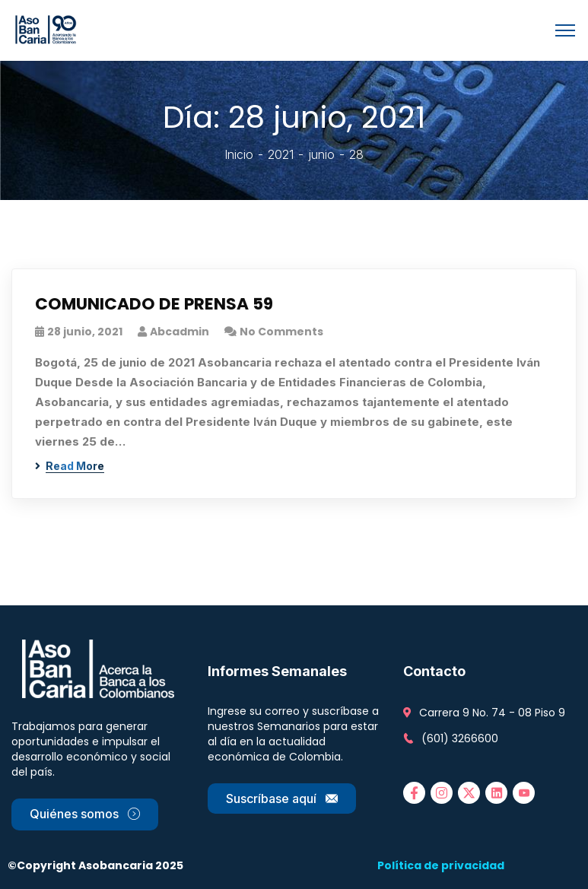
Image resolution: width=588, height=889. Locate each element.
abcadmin (180, 332)
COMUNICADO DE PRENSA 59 (155, 305)
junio (321, 154)
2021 (281, 154)
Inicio (239, 154)
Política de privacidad (441, 865)
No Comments (281, 332)
